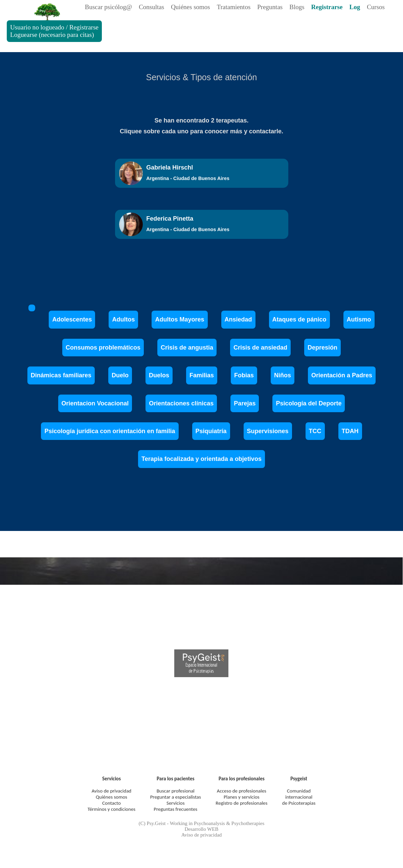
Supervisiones (268, 431)
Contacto (111, 803)
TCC (315, 431)
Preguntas (270, 7)
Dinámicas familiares (61, 375)
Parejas (245, 403)
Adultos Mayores (180, 319)
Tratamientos (234, 7)
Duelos (159, 375)
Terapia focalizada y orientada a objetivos (201, 459)
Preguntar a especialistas (176, 797)
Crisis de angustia (187, 348)
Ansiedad (238, 319)
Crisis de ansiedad (260, 348)
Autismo (359, 319)
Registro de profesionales (241, 803)
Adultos (123, 319)
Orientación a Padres (342, 375)
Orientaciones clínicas (181, 403)
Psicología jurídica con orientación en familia (110, 431)
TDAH (350, 431)
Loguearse (24, 35)
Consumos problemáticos (103, 348)
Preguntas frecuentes (175, 809)
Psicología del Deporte (309, 403)
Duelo (120, 375)
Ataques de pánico (299, 319)
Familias (202, 375)
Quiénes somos (191, 7)
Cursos (376, 7)
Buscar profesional (176, 791)
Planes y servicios (242, 797)
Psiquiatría (211, 431)
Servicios (176, 803)
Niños (283, 375)
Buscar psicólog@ (108, 7)
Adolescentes (72, 319)
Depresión (322, 348)
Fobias (244, 375)
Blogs (297, 7)
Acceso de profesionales (242, 791)
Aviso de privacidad (112, 791)
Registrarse (84, 27)
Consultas (151, 7)
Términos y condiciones (112, 809)
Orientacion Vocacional (95, 403)
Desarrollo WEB (201, 829)
